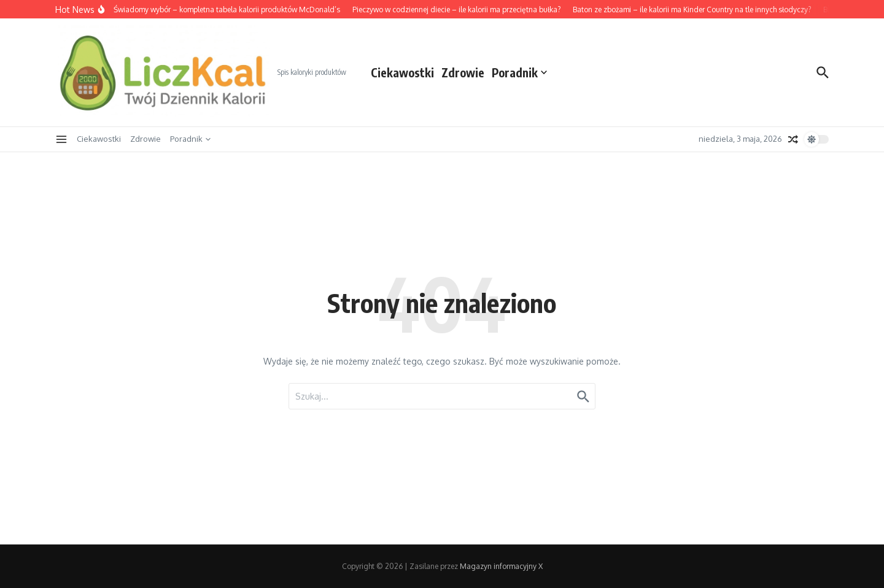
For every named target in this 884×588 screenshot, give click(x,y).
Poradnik (519, 72)
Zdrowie (463, 72)
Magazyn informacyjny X (501, 566)
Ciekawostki (402, 72)
